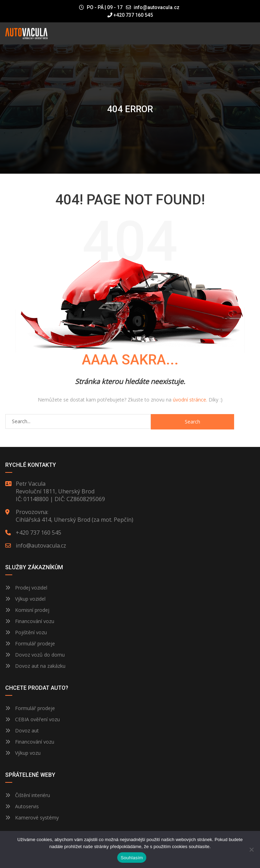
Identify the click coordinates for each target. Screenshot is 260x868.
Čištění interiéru (28, 795)
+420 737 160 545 (130, 15)
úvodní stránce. (190, 400)
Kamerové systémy (32, 818)
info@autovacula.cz (157, 7)
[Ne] (251, 849)
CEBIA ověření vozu (37, 719)
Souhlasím (132, 858)
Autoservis (22, 806)
